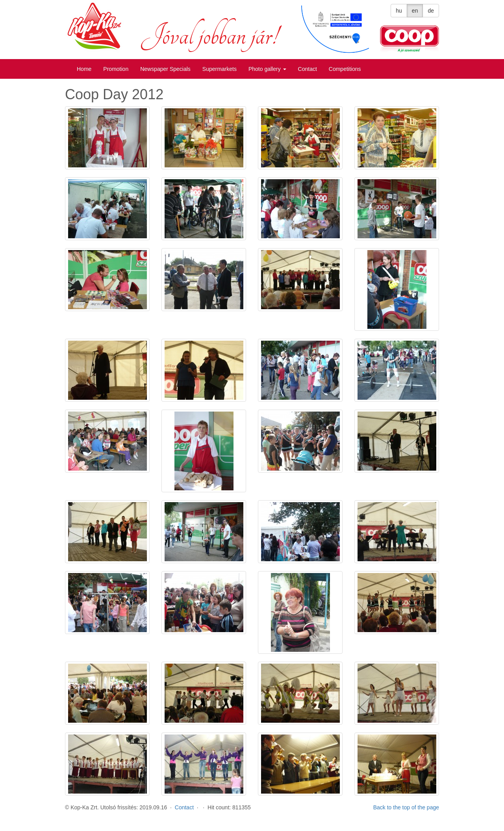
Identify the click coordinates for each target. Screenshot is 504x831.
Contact (308, 69)
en (415, 11)
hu (399, 11)
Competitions (345, 69)
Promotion (116, 69)
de (431, 11)
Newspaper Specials (165, 69)
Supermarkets (220, 69)
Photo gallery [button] (267, 69)
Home (84, 69)
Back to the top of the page (406, 807)
